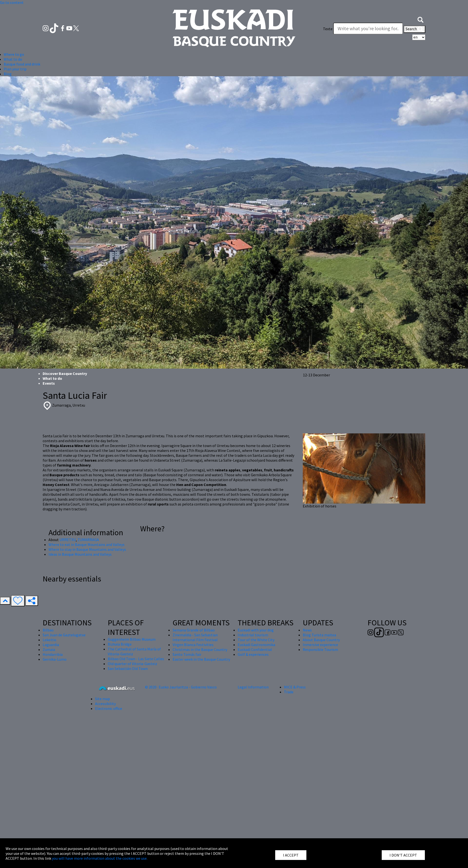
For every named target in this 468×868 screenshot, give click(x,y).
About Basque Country (321, 640)
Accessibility (105, 704)
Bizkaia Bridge (120, 644)
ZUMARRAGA (88, 540)
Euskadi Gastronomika (256, 645)
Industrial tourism (253, 635)
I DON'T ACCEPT (403, 855)
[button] (420, 19)
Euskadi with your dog (256, 630)
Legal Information (253, 687)
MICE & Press (295, 687)
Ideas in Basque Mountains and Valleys (80, 554)
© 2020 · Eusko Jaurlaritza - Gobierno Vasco (181, 687)
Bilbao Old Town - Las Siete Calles (136, 659)
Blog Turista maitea (319, 635)
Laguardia (51, 645)
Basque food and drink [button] (22, 64)
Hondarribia (53, 654)
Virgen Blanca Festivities (193, 645)
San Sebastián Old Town (128, 668)
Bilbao (48, 630)
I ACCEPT (291, 855)
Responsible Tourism (320, 649)
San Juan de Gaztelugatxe (64, 635)
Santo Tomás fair (187, 654)
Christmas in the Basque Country (200, 649)
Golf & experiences (253, 654)
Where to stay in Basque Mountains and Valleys (87, 549)
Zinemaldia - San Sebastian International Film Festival (195, 637)
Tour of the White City (256, 640)
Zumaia (49, 649)
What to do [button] (13, 59)
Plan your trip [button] (15, 69)
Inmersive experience (320, 645)
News (307, 630)
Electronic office (109, 708)
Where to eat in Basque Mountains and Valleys (87, 544)
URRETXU (68, 540)
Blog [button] (8, 74)
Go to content (12, 2)
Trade (289, 692)
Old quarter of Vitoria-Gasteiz (132, 664)
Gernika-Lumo (55, 659)
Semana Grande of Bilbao (194, 630)
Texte (328, 29)
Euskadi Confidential (255, 649)
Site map (102, 699)
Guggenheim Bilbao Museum (132, 639)
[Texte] (368, 29)
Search (414, 29)
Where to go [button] (14, 54)
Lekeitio (49, 640)
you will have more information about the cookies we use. (100, 858)
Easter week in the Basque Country (201, 659)
